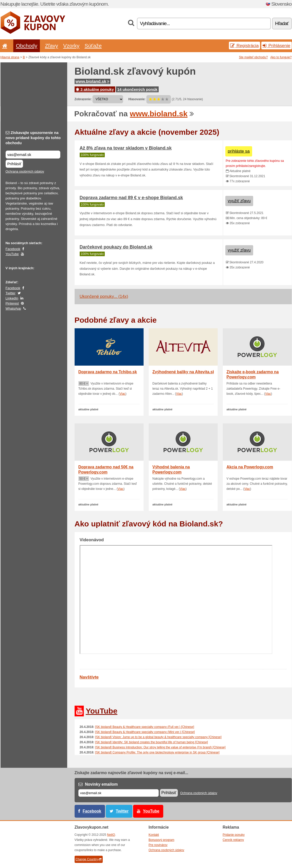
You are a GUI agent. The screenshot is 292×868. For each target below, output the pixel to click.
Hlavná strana (10, 57)
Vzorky (71, 46)
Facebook (13, 249)
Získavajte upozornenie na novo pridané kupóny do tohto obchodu (33, 138)
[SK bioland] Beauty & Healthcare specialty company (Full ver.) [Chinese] (145, 727)
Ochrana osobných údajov (25, 171)
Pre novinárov (158, 845)
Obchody (27, 46)
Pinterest (12, 303)
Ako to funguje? (281, 57)
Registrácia (244, 46)
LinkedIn (12, 298)
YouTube (12, 254)
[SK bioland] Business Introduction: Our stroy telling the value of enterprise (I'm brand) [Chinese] (160, 747)
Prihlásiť (14, 164)
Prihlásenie (277, 46)
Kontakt (154, 835)
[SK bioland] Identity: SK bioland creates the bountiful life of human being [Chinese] (151, 742)
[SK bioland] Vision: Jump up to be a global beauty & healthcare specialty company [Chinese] (158, 737)
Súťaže (93, 46)
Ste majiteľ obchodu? (253, 57)
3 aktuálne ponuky (95, 89)
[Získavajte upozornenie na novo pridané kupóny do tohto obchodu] (33, 155)
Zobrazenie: (83, 99)
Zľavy (51, 46)
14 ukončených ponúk (137, 89)
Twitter (11, 293)
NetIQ (111, 835)
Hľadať (282, 23)
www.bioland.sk (92, 81)
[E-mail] (119, 793)
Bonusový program (162, 840)
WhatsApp (13, 308)
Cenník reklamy (233, 840)
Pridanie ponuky (234, 835)
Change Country (89, 859)
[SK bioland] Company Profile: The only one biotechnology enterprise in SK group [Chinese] (157, 752)
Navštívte (89, 677)
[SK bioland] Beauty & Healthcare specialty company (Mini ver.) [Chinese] (145, 732)
